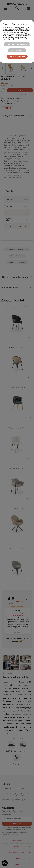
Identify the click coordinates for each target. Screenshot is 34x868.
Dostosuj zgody (17, 50)
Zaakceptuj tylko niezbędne (18, 44)
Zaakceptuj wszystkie (17, 57)
